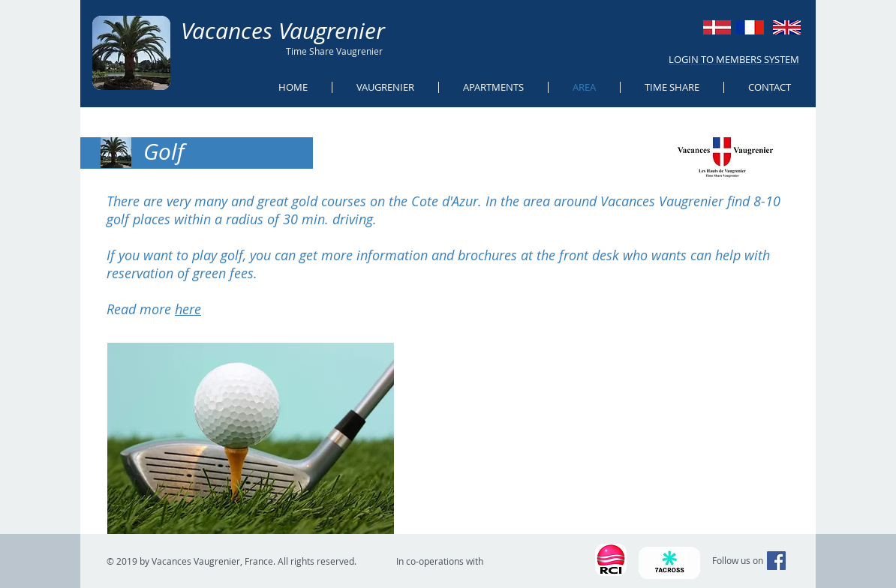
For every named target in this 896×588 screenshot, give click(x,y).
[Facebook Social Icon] (776, 561)
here (188, 309)
